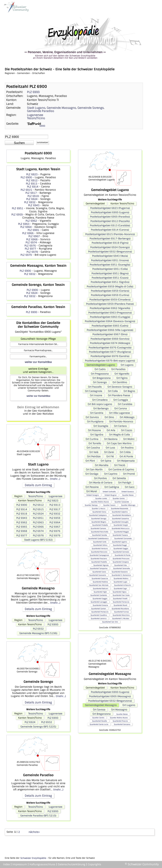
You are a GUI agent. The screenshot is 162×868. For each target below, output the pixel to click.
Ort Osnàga (92, 474)
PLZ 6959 (17, 214)
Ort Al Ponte (126, 456)
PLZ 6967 (34, 236)
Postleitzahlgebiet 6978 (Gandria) (110, 356)
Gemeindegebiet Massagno (101, 705)
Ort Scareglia (101, 426)
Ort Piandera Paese (119, 395)
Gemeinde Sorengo (91, 108)
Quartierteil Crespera (121, 562)
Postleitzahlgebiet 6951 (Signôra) (110, 282)
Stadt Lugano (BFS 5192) (38, 540)
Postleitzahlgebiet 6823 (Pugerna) (110, 208)
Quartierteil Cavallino (99, 615)
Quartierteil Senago (99, 518)
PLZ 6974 (31, 242)
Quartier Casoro (109, 505)
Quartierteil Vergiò (121, 525)
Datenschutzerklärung (72, 864)
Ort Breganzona (101, 378)
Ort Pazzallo (95, 387)
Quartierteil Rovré (120, 605)
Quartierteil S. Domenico (121, 575)
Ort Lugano (127, 365)
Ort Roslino (127, 448)
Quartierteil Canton (99, 609)
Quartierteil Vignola (101, 565)
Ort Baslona (111, 439)
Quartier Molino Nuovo (100, 502)
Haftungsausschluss (42, 864)
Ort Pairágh (125, 483)
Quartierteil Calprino (120, 512)
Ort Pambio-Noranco (121, 421)
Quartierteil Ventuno (100, 548)
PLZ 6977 (30, 249)
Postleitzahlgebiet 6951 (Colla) (110, 269)
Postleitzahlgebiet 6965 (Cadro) (110, 326)
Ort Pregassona (100, 374)
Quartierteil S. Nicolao (121, 618)
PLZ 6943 (34, 205)
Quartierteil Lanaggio (99, 602)
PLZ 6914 (33, 187)
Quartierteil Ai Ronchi (122, 585)
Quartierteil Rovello (99, 721)
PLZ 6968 (32, 239)
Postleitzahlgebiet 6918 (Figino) (110, 243)
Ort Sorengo (100, 382)
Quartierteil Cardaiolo (99, 595)
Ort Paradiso (118, 369)
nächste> (34, 832)
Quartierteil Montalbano (122, 515)
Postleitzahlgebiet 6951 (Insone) (110, 260)
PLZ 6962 (31, 221)
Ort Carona (121, 408)
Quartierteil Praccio (120, 721)
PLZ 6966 (28, 233)
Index (7, 864)
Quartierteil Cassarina (120, 518)
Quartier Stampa (91, 505)
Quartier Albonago (128, 505)
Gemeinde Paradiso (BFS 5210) (38, 816)
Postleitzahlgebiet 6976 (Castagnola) (110, 348)
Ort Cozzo (126, 430)
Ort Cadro (100, 369)
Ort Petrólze (94, 456)
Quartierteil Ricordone (120, 609)
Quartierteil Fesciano (99, 559)
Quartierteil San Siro (110, 622)
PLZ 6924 (32, 199)
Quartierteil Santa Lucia (99, 724)
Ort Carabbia (125, 404)
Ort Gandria (97, 413)
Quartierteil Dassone (120, 572)
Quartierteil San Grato (121, 595)
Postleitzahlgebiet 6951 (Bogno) (110, 273)
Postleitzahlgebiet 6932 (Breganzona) (110, 252)
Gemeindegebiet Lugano (101, 365)
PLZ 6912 (32, 180)
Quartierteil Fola (120, 565)
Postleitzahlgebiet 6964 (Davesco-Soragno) (110, 321)
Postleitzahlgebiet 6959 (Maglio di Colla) (110, 286)
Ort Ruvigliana (95, 421)
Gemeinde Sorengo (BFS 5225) (38, 727)
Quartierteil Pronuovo (121, 559)
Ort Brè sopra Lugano (100, 404)
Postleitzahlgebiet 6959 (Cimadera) (110, 300)
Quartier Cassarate (122, 502)
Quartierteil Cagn (120, 588)
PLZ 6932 (30, 202)
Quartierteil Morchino (121, 615)
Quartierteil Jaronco (99, 618)
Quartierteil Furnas (121, 612)
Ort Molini (129, 439)
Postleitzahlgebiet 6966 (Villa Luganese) (110, 330)
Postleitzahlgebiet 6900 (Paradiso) (110, 217)
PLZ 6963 (24, 224)
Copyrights (94, 864)
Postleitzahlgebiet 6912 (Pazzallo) (110, 221)
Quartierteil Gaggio (121, 548)
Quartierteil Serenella (121, 568)
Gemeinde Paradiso (40, 111)
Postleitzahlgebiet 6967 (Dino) (110, 334)
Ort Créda (125, 452)
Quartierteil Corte (100, 542)
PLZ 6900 (33, 92)
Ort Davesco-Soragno (120, 387)
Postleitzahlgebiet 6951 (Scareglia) (110, 265)
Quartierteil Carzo (99, 572)
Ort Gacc (130, 487)
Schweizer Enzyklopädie (33, 858)
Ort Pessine (92, 487)
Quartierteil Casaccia (100, 578)
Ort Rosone (94, 430)
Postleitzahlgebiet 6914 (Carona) (110, 230)
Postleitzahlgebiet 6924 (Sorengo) (110, 247)
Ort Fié (110, 456)
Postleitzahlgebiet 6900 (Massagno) (110, 696)
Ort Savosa (99, 710)
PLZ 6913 (31, 184)
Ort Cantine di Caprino (121, 469)
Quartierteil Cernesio (121, 552)
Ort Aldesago (127, 417)
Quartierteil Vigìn (100, 592)
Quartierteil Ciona (99, 512)
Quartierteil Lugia (120, 582)
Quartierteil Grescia (100, 605)
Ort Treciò (120, 465)
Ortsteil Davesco (128, 492)
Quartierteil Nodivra (100, 582)
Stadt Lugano (36, 108)
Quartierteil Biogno (99, 522)
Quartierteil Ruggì (120, 545)
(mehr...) (55, 479)
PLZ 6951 (17, 208)
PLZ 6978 (32, 252)
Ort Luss (110, 448)
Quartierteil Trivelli (120, 599)
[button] (19, 143)
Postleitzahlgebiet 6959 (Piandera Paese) (110, 304)
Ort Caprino (111, 474)
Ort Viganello (122, 374)
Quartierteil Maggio (121, 532)
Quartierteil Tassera (120, 535)
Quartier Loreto (101, 498)
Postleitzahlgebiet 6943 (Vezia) (110, 256)
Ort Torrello (95, 443)
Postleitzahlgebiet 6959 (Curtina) (110, 295)
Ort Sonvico (92, 417)
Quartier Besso (128, 495)
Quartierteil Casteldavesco (98, 538)
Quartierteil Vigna (119, 592)
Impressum (20, 864)
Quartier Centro (119, 498)
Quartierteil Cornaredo (123, 538)
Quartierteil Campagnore (99, 555)
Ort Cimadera (100, 400)
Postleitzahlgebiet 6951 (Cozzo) (110, 278)
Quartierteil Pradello (99, 562)
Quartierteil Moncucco (121, 528)
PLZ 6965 (33, 230)
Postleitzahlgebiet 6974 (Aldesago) (110, 343)
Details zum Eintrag (38, 485)
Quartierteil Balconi (100, 588)
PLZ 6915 (26, 190)
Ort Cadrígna (112, 487)
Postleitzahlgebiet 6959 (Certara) (110, 291)
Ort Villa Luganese (119, 413)
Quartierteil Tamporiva (99, 568)
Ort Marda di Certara (101, 483)
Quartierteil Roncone (99, 552)
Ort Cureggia (121, 400)
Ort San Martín (94, 469)
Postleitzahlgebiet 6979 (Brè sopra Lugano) (110, 361)
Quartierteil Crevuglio (120, 522)
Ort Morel (92, 491)
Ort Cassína (93, 448)
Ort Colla (113, 391)
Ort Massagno (119, 710)
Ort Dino (109, 417)
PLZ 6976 (30, 246)
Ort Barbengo (101, 408)
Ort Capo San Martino (119, 443)
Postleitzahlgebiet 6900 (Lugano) (110, 212)
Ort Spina (106, 461)
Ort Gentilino (120, 382)
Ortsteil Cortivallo (109, 492)
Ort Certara (120, 426)
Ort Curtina (92, 439)
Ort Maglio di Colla (119, 435)
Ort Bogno (129, 391)
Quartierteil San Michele (99, 585)
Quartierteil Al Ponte (122, 555)
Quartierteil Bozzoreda (119, 508)
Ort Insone (96, 395)
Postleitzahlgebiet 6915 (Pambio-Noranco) (110, 234)
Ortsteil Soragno (93, 495)
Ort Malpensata (126, 461)
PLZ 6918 (33, 196)
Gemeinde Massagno (61, 108)
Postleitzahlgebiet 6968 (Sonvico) (110, 339)
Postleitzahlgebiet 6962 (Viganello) (110, 308)
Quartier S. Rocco (98, 508)
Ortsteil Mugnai (110, 495)
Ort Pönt (90, 461)
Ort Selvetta (119, 478)
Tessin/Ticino (36, 118)
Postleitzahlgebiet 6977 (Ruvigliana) (110, 352)
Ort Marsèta (102, 465)
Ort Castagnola (94, 391)
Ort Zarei (109, 452)
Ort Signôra (97, 435)
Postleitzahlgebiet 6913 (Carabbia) (110, 225)
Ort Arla (111, 430)
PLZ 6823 (32, 174)
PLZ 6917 (31, 193)
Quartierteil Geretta (99, 535)
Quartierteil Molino (121, 578)
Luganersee (35, 115)
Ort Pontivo (100, 478)
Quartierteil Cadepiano (98, 515)
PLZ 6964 (26, 227)
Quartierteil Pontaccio (100, 612)
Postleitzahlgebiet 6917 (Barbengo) (110, 238)
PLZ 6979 (26, 255)
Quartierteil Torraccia (121, 602)
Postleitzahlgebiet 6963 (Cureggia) (110, 317)
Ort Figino (122, 378)
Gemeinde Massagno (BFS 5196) (38, 633)
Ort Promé (129, 474)
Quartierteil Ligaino (119, 542)
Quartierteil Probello (100, 525)
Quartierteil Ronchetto (100, 532)
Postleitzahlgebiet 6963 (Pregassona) (110, 313)
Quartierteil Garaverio (98, 575)
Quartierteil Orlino (100, 545)
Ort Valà (94, 452)
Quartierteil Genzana (122, 724)
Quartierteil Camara (98, 528)
